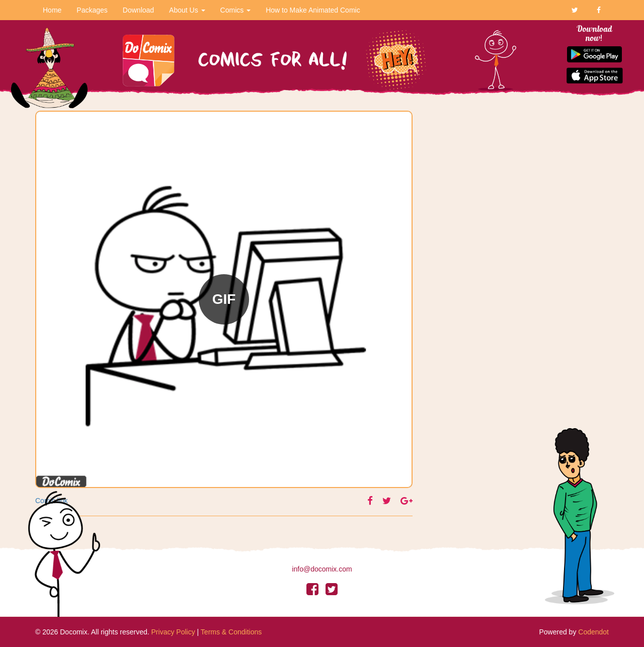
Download (138, 10)
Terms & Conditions (231, 632)
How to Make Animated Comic (313, 10)
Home (52, 10)
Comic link (52, 501)
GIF (224, 299)
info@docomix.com (322, 569)
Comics (236, 10)
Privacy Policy (173, 632)
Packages (92, 10)
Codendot (593, 632)
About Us (187, 10)
